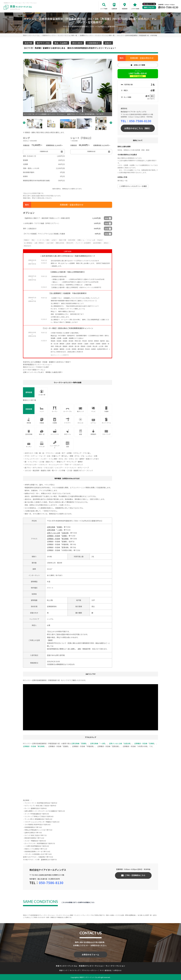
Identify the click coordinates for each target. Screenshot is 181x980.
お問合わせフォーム (90, 954)
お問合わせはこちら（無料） (138, 128)
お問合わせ (118, 970)
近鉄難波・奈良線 (53, 536)
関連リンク (63, 970)
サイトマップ (75, 970)
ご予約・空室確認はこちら (135, 875)
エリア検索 (104, 9)
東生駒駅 (65, 539)
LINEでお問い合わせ (138, 75)
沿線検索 (114, 9)
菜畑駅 (59, 527)
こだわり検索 (135, 9)
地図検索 (125, 9)
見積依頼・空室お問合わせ (72, 205)
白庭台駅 (65, 533)
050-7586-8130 (169, 7)
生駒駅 (64, 536)
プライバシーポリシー (90, 970)
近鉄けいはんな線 (53, 533)
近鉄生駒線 (51, 527)
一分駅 (59, 530)
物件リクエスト (149, 7)
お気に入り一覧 (150, 4)
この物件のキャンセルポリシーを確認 (133, 186)
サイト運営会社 (106, 970)
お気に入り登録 (139, 65)
